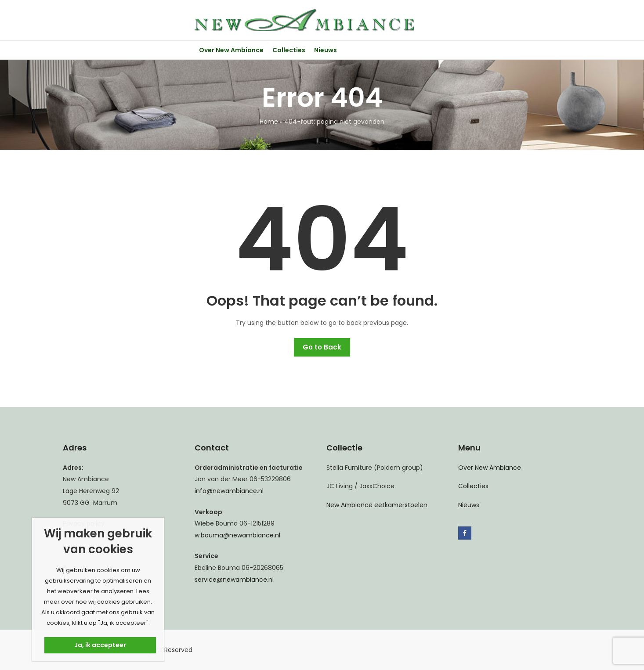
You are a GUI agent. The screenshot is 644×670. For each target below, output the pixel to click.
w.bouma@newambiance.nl (237, 535)
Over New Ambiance (490, 468)
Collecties (473, 486)
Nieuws (469, 505)
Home (269, 122)
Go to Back (322, 347)
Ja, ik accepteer (100, 645)
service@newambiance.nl (234, 580)
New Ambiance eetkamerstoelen (377, 505)
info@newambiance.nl (229, 491)
